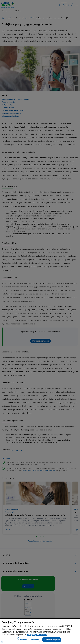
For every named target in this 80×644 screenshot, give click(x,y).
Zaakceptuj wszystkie (52, 640)
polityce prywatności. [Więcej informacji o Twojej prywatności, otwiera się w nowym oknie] (37, 635)
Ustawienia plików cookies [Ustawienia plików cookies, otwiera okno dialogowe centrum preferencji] (29, 640)
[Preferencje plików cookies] (2, 642)
